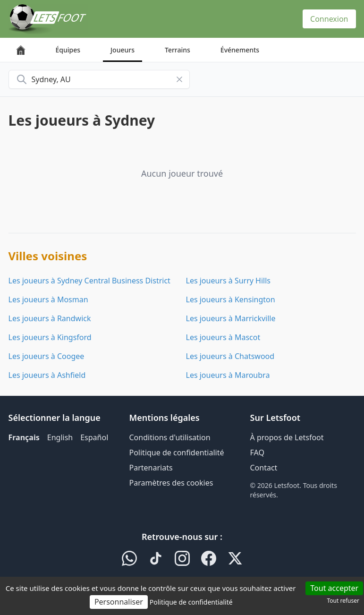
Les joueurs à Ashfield (47, 375)
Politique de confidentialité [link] (191, 602)
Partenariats (151, 468)
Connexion (329, 19)
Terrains (178, 50)
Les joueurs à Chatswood (230, 356)
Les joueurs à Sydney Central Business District (89, 281)
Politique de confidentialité (177, 453)
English (60, 437)
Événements (240, 50)
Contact (264, 468)
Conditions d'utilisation (170, 437)
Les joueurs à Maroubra (228, 375)
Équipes (68, 50)
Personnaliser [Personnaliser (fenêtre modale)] (119, 602)
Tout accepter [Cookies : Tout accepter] (334, 588)
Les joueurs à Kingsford (50, 337)
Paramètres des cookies (171, 483)
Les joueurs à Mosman (48, 299)
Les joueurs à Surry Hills (229, 281)
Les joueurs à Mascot (223, 337)
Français (24, 437)
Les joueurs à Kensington (231, 299)
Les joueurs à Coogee (47, 356)
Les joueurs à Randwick (50, 318)
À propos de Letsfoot (287, 437)
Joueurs (123, 50)
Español (94, 437)
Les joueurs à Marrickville (231, 318)
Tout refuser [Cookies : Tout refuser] (343, 601)
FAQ (257, 453)
